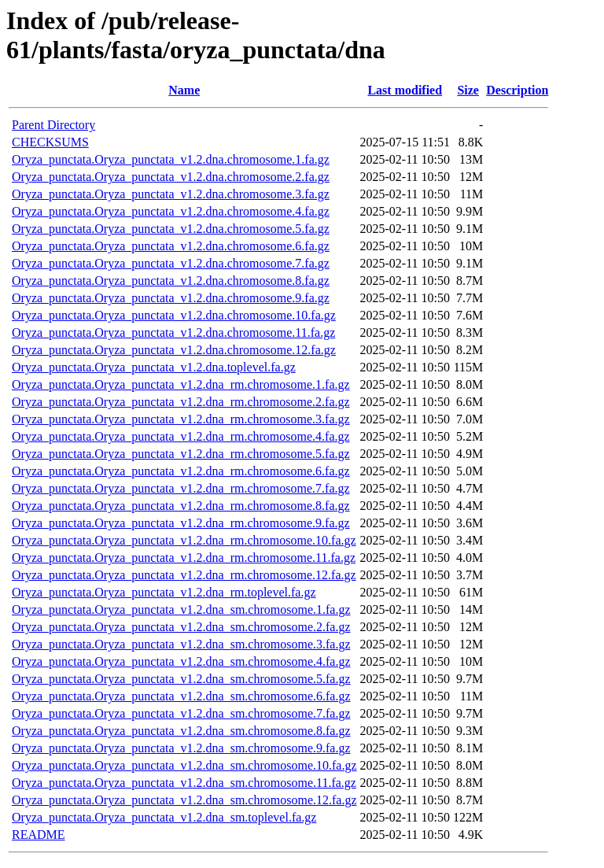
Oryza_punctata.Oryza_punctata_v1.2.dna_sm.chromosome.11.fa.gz (184, 783)
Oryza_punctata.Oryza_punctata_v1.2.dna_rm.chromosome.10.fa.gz (184, 540)
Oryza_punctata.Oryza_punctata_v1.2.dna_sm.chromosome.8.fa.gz (181, 731)
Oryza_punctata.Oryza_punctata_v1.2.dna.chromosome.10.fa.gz (174, 315)
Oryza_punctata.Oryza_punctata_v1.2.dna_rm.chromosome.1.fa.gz (181, 384)
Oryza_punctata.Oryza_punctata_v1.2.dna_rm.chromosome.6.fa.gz (181, 471)
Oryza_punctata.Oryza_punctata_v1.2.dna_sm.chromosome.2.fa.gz (181, 627)
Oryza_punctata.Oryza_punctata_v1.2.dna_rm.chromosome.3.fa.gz (181, 419)
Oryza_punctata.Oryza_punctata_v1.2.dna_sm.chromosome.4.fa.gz (181, 661)
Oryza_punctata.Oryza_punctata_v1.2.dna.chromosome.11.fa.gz (173, 332)
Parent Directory (53, 125)
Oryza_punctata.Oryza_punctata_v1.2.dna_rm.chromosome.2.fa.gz (181, 402)
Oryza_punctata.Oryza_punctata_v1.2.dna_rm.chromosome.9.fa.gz (181, 523)
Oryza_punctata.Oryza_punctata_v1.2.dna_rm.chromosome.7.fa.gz (181, 488)
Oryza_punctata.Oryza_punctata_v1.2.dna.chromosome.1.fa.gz (171, 159)
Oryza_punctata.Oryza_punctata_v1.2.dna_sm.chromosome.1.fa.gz (181, 609)
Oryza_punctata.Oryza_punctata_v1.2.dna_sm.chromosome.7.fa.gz (181, 713)
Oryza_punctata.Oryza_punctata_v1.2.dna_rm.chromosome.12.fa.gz (184, 575)
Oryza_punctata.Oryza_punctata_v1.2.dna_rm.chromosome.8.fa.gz (181, 506)
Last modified (405, 90)
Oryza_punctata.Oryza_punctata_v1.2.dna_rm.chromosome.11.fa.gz (184, 558)
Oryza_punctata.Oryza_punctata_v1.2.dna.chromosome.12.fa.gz (174, 350)
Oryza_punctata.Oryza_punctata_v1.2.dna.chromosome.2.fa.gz (171, 177)
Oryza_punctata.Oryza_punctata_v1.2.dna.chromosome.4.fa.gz (171, 211)
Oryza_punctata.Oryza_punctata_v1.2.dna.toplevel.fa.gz (154, 367)
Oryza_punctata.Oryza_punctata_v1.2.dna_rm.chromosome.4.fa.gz (181, 436)
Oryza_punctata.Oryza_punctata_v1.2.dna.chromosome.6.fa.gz (171, 246)
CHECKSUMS (50, 142)
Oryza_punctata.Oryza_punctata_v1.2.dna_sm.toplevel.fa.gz (164, 817)
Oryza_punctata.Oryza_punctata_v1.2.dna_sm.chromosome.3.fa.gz (181, 644)
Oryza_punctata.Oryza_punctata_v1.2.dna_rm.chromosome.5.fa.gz (181, 454)
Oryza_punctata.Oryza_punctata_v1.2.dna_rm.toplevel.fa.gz (164, 592)
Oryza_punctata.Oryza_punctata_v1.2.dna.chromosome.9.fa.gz (171, 298)
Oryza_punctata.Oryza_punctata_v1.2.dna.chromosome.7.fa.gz (171, 263)
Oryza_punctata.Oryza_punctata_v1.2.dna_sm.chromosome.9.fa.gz (181, 748)
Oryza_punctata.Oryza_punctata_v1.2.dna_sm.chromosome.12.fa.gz (184, 800)
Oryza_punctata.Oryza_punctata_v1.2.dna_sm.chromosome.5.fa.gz (181, 679)
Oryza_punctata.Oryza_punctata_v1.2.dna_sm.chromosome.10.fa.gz (184, 765)
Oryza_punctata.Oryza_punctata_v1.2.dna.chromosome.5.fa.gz (171, 229)
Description (517, 90)
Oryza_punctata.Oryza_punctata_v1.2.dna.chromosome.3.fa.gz (171, 194)
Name (184, 90)
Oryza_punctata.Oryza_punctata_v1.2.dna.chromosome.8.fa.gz (171, 281)
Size (468, 90)
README (39, 835)
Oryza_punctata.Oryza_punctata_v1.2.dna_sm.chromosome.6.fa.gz (181, 696)
